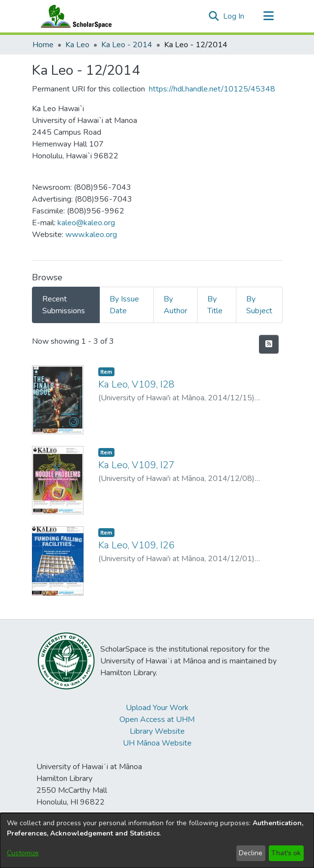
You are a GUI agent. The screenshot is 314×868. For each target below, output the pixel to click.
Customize (23, 853)
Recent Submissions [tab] (64, 305)
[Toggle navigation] (269, 16)
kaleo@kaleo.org (86, 223)
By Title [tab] (215, 305)
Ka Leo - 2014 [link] (127, 45)
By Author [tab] (175, 305)
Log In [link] (234, 16)
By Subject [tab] (259, 305)
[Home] (74, 16)
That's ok (286, 853)
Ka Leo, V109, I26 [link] (136, 545)
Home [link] (43, 45)
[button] (214, 16)
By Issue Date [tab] (124, 305)
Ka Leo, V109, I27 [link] (136, 465)
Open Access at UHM (157, 719)
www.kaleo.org (91, 235)
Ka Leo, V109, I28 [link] (136, 384)
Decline (251, 853)
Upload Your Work (157, 708)
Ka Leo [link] (77, 45)
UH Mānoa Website (157, 743)
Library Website (157, 731)
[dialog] (157, 840)
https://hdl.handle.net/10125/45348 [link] (212, 89)
